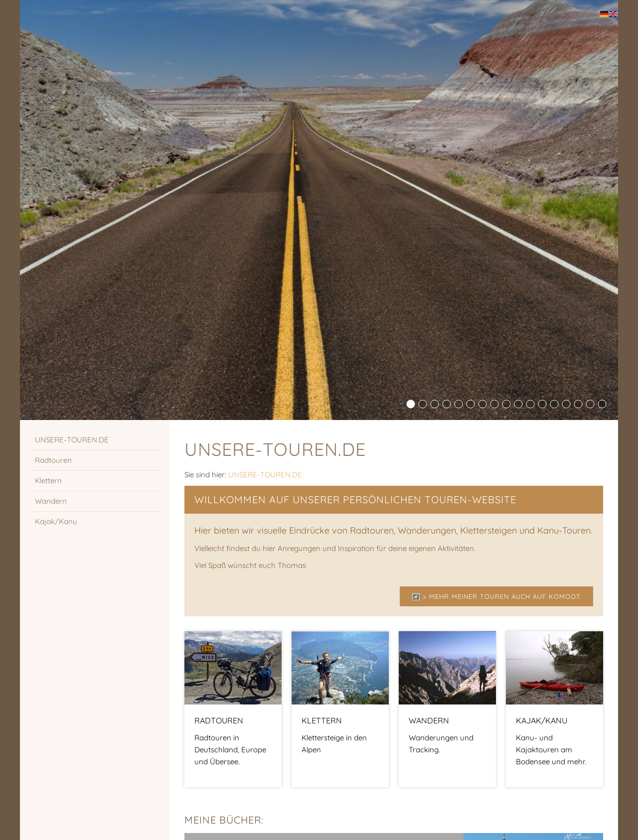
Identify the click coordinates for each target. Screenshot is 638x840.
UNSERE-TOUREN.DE (265, 475)
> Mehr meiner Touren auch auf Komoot (496, 596)
